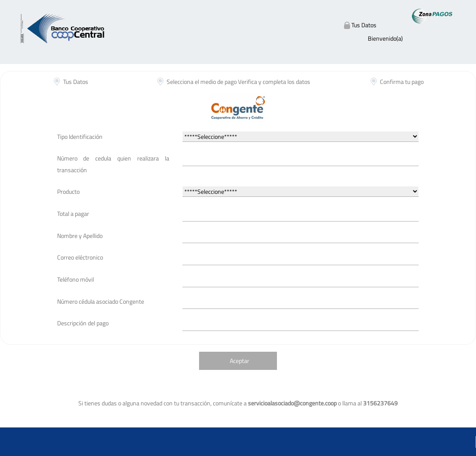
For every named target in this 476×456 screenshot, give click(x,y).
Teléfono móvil (76, 279)
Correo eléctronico (80, 257)
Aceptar (240, 361)
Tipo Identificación (80, 136)
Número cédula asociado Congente (101, 301)
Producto (68, 191)
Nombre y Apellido (80, 236)
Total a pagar (73, 214)
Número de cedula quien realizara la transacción (113, 164)
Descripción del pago (83, 323)
